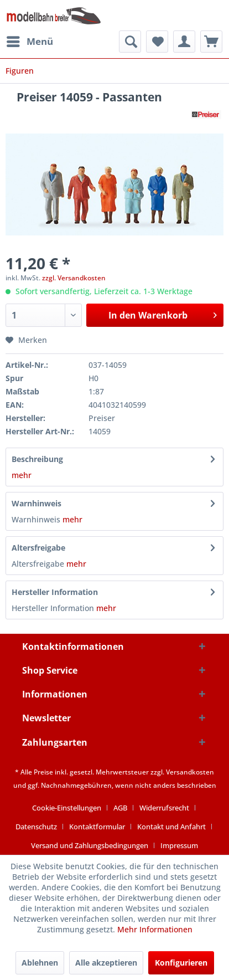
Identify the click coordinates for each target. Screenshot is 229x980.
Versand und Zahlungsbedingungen (90, 845)
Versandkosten (190, 772)
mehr (22, 475)
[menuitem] (29, 42)
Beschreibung (37, 459)
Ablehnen (40, 963)
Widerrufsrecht (164, 808)
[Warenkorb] (211, 42)
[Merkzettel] (157, 42)
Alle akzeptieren (106, 963)
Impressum (179, 845)
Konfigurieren (181, 963)
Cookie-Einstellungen (67, 808)
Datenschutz (36, 827)
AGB (120, 808)
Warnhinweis (37, 503)
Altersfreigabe (38, 548)
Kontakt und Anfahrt (171, 827)
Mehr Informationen (155, 929)
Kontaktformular (97, 827)
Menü (30, 40)
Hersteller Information (55, 592)
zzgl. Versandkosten (74, 278)
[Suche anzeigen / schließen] (130, 42)
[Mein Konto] (184, 42)
